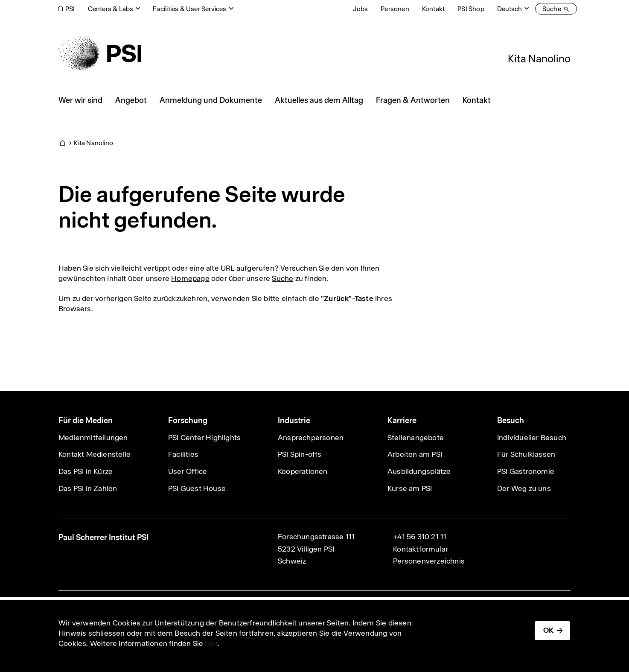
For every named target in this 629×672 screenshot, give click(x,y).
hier (211, 643)
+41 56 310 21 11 (420, 537)
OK (548, 630)
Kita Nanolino (539, 58)
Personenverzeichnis (429, 561)
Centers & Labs (111, 9)
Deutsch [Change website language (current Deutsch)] (510, 9)
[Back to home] (100, 53)
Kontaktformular (421, 549)
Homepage (190, 278)
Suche (282, 278)
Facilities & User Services (189, 9)
